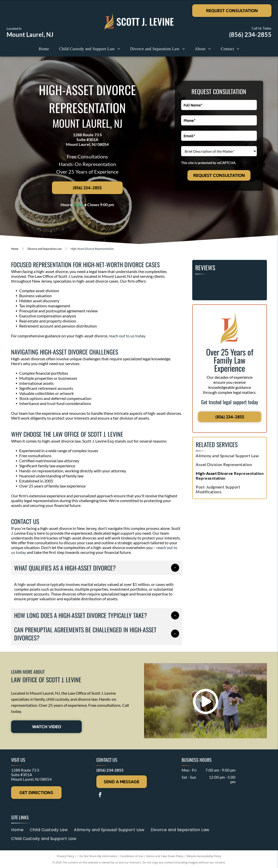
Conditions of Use (132, 856)
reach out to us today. (127, 336)
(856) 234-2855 (250, 34)
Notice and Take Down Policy (165, 856)
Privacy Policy (65, 856)
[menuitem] (44, 49)
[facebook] (100, 795)
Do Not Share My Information (99, 856)
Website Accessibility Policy (204, 856)
